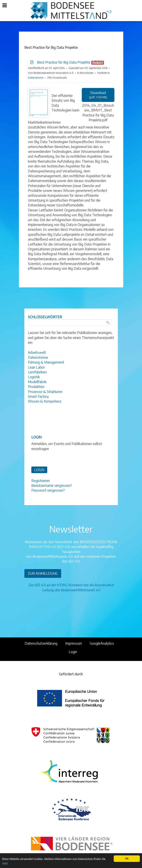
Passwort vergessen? (48, 490)
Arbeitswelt (37, 352)
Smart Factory (38, 396)
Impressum (74, 643)
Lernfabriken (37, 372)
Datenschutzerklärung (41, 643)
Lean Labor (36, 367)
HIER (5, 864)
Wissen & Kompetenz (45, 401)
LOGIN (39, 470)
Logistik (34, 377)
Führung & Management (46, 362)
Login (73, 652)
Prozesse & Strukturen (45, 392)
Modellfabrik (37, 382)
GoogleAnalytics (102, 643)
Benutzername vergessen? (52, 485)
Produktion (36, 387)
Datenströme (36, 78)
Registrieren (41, 481)
